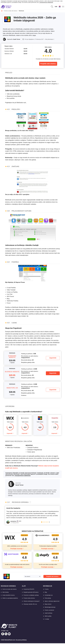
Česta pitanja (48, 599)
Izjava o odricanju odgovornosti (52, 602)
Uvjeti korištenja (48, 614)
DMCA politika (48, 617)
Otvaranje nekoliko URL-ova (30, 605)
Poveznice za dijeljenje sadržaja (31, 596)
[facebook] (3, 635)
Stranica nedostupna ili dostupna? (32, 602)
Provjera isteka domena (29, 599)
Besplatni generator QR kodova (31, 593)
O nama (47, 590)
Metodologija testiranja (50, 608)
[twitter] (6, 635)
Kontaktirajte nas (49, 596)
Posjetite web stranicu (48, 64)
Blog (46, 593)
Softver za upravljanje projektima (10, 599)
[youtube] (9, 635)
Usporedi (9, 434)
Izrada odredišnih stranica (9, 596)
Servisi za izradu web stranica (9, 590)
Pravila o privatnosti (49, 611)
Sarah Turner (17, 39)
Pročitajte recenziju (16, 549)
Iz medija (47, 620)
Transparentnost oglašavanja (46, 2)
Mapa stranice (48, 605)
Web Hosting (5, 593)
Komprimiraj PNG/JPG (29, 590)
